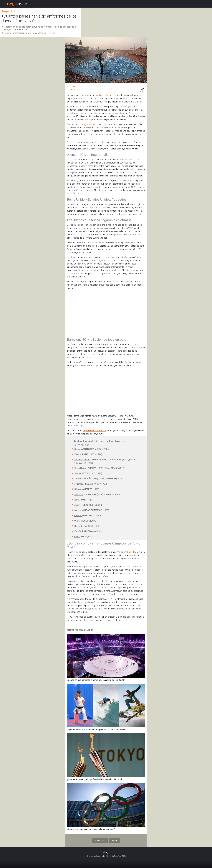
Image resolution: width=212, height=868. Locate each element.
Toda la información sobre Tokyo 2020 (24, 33)
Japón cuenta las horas (94, 430)
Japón (114, 841)
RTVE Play (131, 552)
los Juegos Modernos (88, 124)
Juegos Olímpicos (107, 95)
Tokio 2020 (100, 841)
